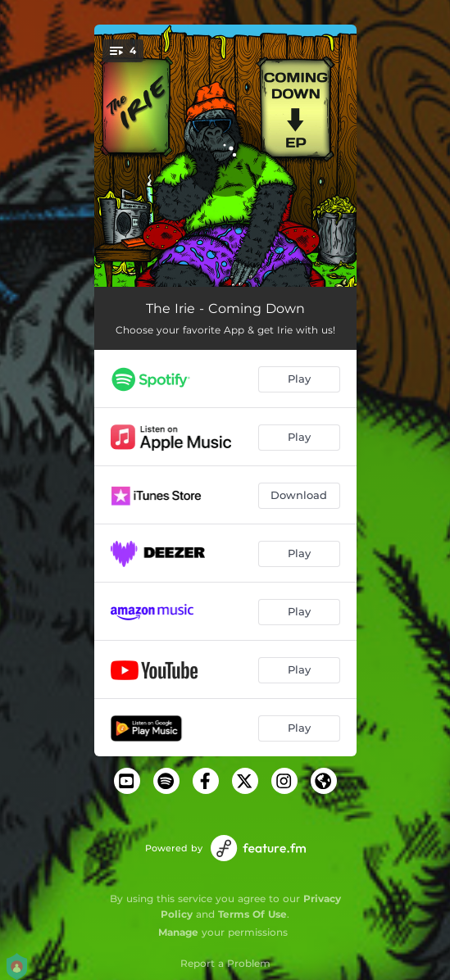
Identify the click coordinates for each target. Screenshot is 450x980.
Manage (178, 932)
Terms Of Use (252, 914)
